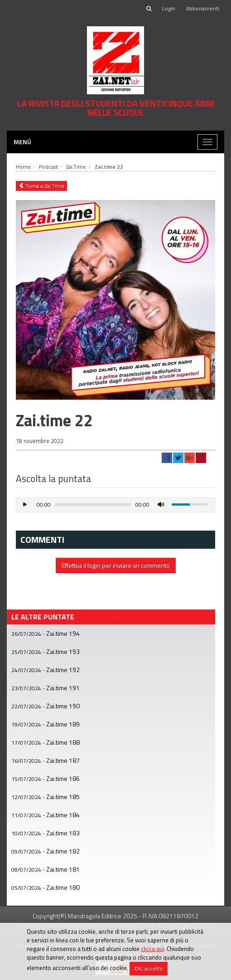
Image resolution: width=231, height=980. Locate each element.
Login (169, 8)
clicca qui (152, 949)
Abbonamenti (203, 8)
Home (23, 167)
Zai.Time (76, 167)
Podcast (48, 167)
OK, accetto (149, 968)
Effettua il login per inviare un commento (116, 565)
